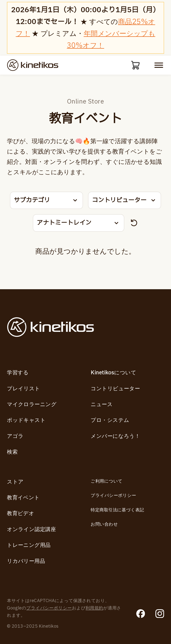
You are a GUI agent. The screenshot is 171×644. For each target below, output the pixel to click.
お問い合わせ (104, 524)
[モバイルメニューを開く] (159, 66)
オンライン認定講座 (31, 529)
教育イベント (23, 498)
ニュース (102, 404)
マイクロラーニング (32, 404)
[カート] (134, 66)
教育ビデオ (21, 513)
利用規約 (94, 608)
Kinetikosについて (113, 373)
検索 (12, 452)
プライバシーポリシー (113, 495)
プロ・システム (110, 420)
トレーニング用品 (29, 545)
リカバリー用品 (26, 561)
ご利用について (107, 481)
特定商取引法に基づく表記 (117, 510)
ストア (15, 482)
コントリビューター (115, 389)
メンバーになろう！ (115, 436)
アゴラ (15, 436)
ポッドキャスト (26, 420)
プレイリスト (24, 389)
